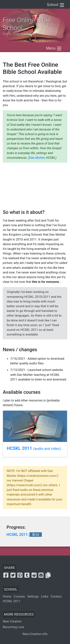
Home (7, 596)
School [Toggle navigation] (56, 5)
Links (45, 596)
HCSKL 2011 (34, 448)
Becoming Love (14, 627)
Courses (19, 596)
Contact (56, 596)
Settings (33, 596)
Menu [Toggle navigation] (54, 49)
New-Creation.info (35, 634)
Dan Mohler (37, 158)
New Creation (12, 621)
